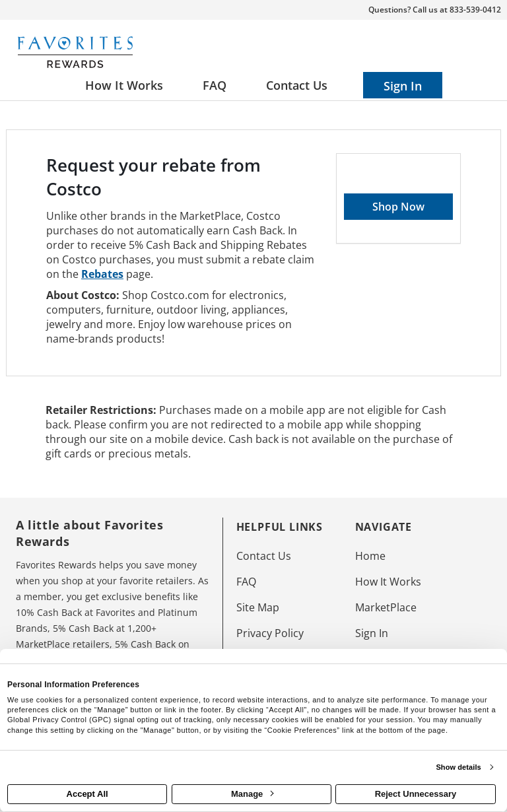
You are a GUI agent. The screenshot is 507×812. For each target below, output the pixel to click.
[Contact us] (297, 85)
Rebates (102, 274)
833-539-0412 (475, 10)
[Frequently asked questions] (215, 85)
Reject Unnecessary (416, 794)
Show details (458, 767)
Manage (252, 794)
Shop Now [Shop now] (398, 207)
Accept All (87, 794)
